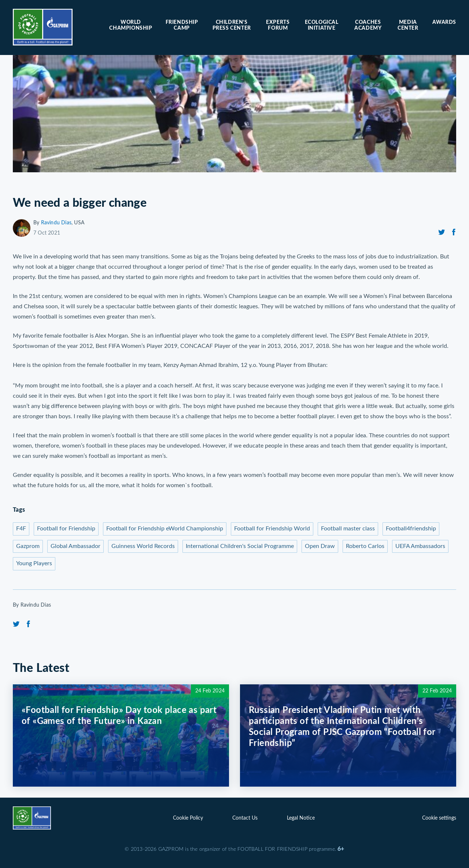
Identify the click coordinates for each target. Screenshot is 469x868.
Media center (408, 25)
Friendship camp (182, 25)
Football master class (348, 529)
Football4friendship (411, 529)
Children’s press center (232, 25)
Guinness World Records (143, 546)
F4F (21, 529)
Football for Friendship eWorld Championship (165, 529)
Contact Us (245, 818)
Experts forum (278, 25)
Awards (444, 22)
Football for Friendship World (272, 529)
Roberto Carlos (365, 546)
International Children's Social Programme (240, 546)
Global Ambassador (75, 546)
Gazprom (28, 546)
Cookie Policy (188, 818)
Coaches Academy (368, 25)
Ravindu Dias (56, 223)
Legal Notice (301, 818)
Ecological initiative (322, 25)
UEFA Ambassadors (420, 546)
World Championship (131, 25)
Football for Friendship (66, 529)
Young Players (34, 563)
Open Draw (320, 546)
